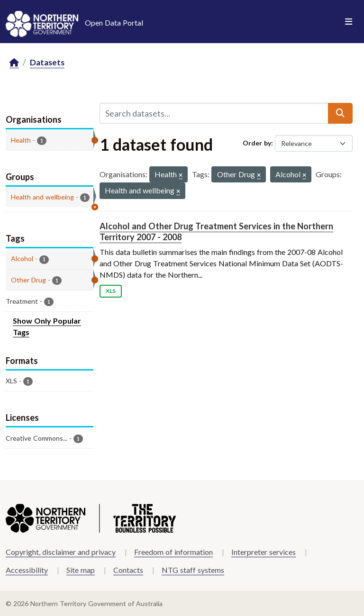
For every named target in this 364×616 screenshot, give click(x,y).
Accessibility (27, 570)
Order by (257, 143)
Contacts (128, 570)
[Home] (14, 63)
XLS (111, 291)
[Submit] (340, 113)
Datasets (47, 62)
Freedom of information (173, 552)
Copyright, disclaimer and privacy (61, 552)
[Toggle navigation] (349, 22)
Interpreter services (264, 552)
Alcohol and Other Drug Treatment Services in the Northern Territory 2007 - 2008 (216, 231)
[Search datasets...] (214, 113)
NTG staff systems (193, 570)
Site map (81, 570)
